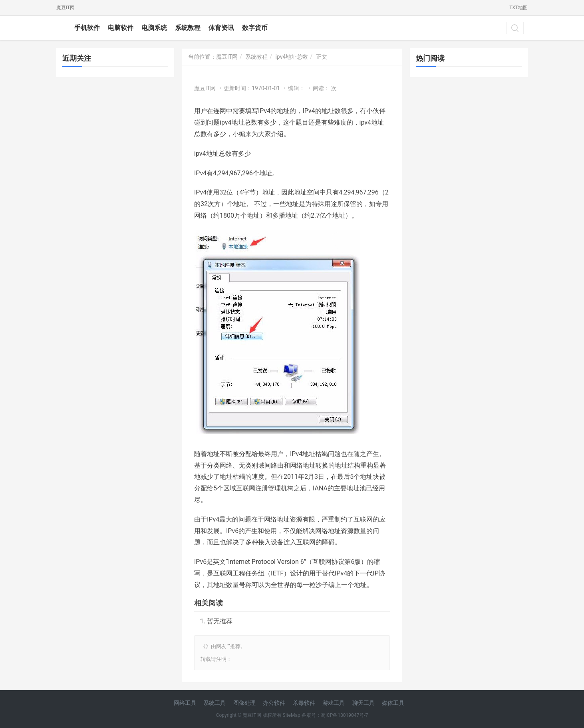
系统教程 (188, 28)
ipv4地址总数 (292, 57)
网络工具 (185, 703)
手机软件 (87, 28)
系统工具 (215, 703)
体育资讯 (221, 28)
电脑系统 (154, 28)
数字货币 (255, 28)
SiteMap (292, 715)
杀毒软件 (304, 703)
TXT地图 (518, 8)
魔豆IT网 (66, 8)
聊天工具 (364, 703)
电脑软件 (121, 28)
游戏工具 (334, 703)
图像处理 (244, 703)
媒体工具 (393, 703)
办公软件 (274, 703)
